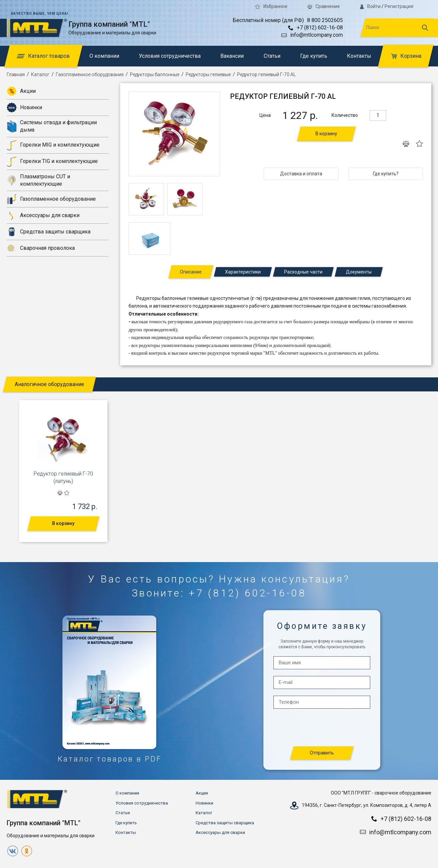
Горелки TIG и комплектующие (52, 162)
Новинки (24, 108)
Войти (370, 6)
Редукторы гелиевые (208, 74)
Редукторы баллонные (155, 74)
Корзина (406, 56)
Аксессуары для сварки (43, 215)
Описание (191, 272)
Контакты (359, 56)
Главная (16, 74)
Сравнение (324, 6)
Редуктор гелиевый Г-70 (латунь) (63, 477)
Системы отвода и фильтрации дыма (52, 126)
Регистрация (399, 6)
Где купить (314, 56)
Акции (21, 91)
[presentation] (322, 728)
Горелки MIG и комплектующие (53, 145)
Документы (359, 272)
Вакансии (232, 56)
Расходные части (303, 272)
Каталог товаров (43, 56)
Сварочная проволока (41, 248)
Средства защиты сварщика (49, 232)
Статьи (272, 56)
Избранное (271, 6)
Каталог (40, 74)
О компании (104, 56)
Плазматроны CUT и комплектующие (38, 180)
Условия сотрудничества (170, 56)
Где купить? (386, 174)
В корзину (326, 134)
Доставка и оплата (301, 174)
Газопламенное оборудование (90, 74)
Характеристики (243, 272)
